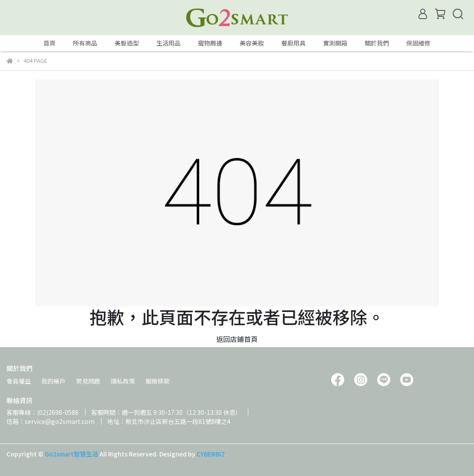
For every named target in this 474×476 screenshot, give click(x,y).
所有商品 (85, 43)
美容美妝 (252, 43)
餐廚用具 (293, 43)
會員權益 (19, 381)
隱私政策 (123, 381)
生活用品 (168, 43)
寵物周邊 (210, 43)
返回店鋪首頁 (237, 339)
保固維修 (418, 43)
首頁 (49, 43)
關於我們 (377, 43)
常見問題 (88, 381)
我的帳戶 (53, 381)
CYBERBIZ (211, 454)
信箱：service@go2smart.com (51, 421)
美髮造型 (127, 43)
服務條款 (158, 381)
